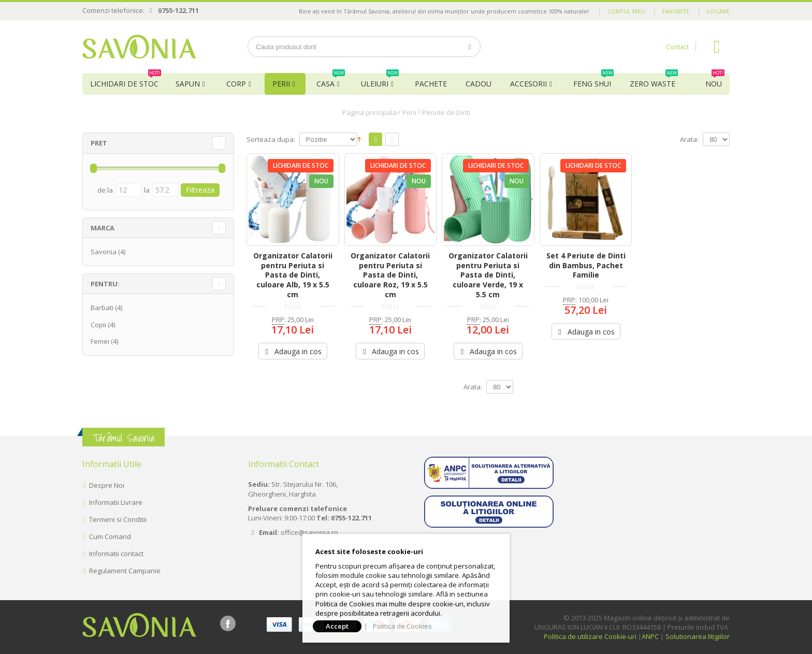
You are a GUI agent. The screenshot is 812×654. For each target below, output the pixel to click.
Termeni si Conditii (118, 519)
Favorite (676, 11)
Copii (98, 325)
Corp (236, 84)
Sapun (188, 84)
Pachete (431, 84)
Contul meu (626, 11)
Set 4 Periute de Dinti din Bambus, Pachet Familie (586, 265)
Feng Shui (593, 81)
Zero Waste (654, 81)
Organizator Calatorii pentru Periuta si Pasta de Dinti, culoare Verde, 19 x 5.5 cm (488, 275)
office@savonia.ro (309, 532)
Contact (677, 47)
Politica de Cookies (402, 626)
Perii (281, 84)
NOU (715, 81)
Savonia (104, 252)
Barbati (102, 308)
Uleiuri (380, 81)
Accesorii (528, 84)
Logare (718, 11)
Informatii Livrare (116, 502)
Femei (100, 341)
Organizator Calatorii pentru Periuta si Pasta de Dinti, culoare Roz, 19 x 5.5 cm (390, 275)
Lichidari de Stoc (126, 81)
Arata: (689, 140)
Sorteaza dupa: (271, 140)
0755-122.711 (178, 10)
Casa (331, 81)
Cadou (479, 84)
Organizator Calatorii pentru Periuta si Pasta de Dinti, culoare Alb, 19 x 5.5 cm (293, 275)
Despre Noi (107, 485)
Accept (337, 626)
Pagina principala (369, 112)
